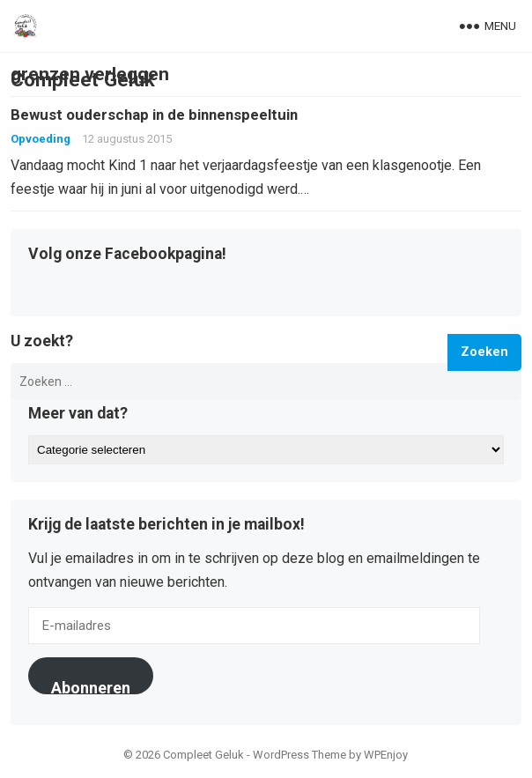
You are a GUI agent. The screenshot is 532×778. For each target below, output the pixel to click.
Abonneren (91, 686)
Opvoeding (41, 139)
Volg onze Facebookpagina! (127, 255)
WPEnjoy (386, 755)
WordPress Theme (299, 755)
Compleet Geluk (83, 79)
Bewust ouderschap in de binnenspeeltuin (154, 115)
